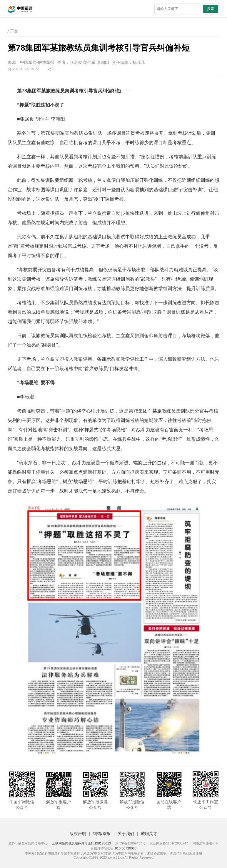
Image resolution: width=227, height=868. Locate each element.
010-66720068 (126, 848)
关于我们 (126, 834)
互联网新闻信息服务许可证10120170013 (82, 843)
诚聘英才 (149, 834)
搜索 (211, 9)
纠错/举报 (102, 834)
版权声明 (78, 834)
